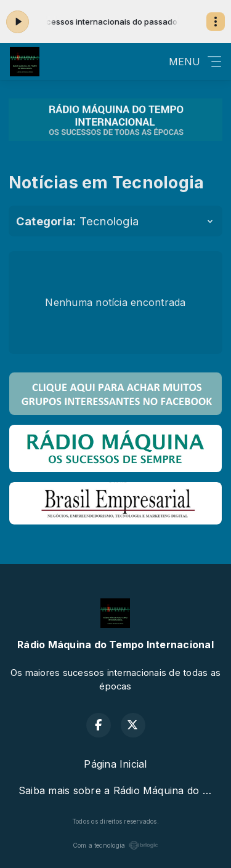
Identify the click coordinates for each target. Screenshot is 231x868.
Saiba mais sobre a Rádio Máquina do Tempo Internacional (120, 790)
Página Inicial (115, 764)
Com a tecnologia (116, 845)
